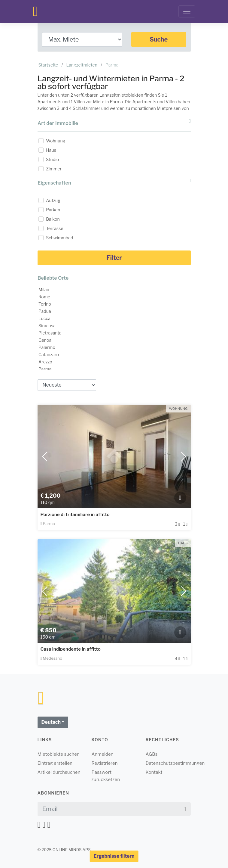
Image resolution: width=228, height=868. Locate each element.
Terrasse (55, 228)
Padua (45, 311)
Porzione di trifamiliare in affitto (75, 515)
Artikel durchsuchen (59, 772)
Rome (44, 297)
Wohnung (56, 141)
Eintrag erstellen (55, 763)
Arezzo (45, 362)
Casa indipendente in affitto (71, 649)
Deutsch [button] (51, 722)
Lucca (44, 318)
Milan (44, 289)
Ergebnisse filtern (114, 856)
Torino (45, 304)
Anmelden (103, 754)
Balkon (53, 219)
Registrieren (105, 763)
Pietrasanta (50, 333)
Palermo (47, 347)
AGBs (152, 754)
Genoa (45, 340)
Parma (45, 369)
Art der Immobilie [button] (114, 122)
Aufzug (53, 200)
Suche (159, 39)
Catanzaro (49, 355)
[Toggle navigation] (187, 11)
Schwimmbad (59, 238)
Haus (51, 150)
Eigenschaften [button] (114, 182)
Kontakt (154, 772)
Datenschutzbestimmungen (175, 763)
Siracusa (47, 326)
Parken (53, 210)
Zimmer (54, 169)
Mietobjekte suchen (59, 754)
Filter (114, 258)
